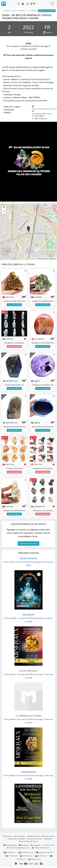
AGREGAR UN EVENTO (28, 543)
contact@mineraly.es (21, 848)
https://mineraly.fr (42, 848)
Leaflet (32, 259)
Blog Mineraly (10, 845)
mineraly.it (11, 856)
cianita (8, 339)
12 (28, 10)
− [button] (4, 212)
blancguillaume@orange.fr (42, 113)
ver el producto (14, 305)
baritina (8, 297)
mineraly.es (26, 856)
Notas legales (20, 836)
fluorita (36, 464)
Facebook (24, 845)
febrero (22, 10)
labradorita (10, 381)
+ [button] (4, 207)
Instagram (36, 845)
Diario (7, 10)
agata (35, 381)
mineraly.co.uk (26, 852)
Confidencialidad (34, 836)
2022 (14, 10)
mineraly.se (34, 859)
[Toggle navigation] (52, 4)
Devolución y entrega (16, 839)
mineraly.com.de (44, 852)
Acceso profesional (35, 839)
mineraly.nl (41, 856)
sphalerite (38, 506)
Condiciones (7, 836)
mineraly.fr (10, 852)
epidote (36, 297)
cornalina (37, 339)
